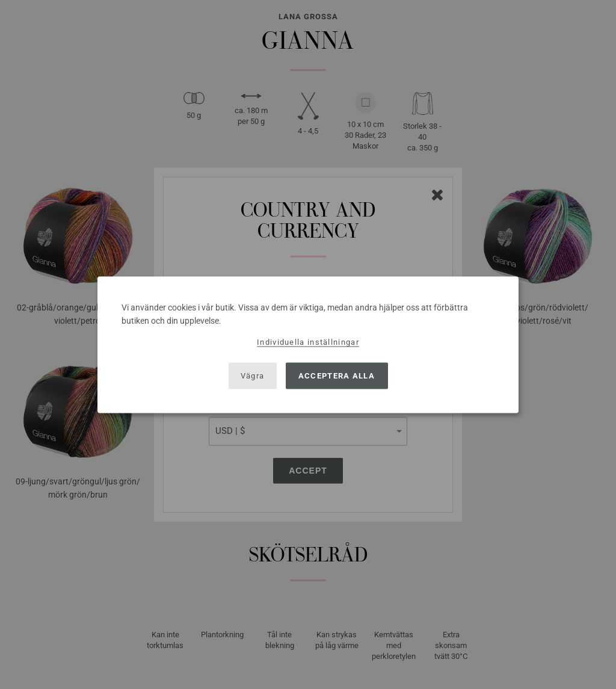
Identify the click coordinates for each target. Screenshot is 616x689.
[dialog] (308, 344)
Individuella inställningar (308, 341)
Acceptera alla (337, 376)
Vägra (253, 376)
